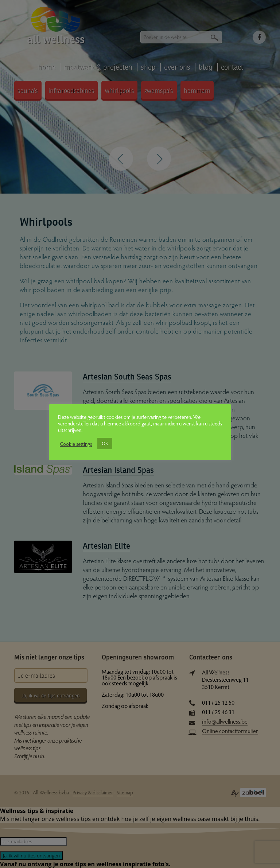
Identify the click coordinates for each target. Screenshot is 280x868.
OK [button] (105, 443)
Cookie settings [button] (76, 444)
